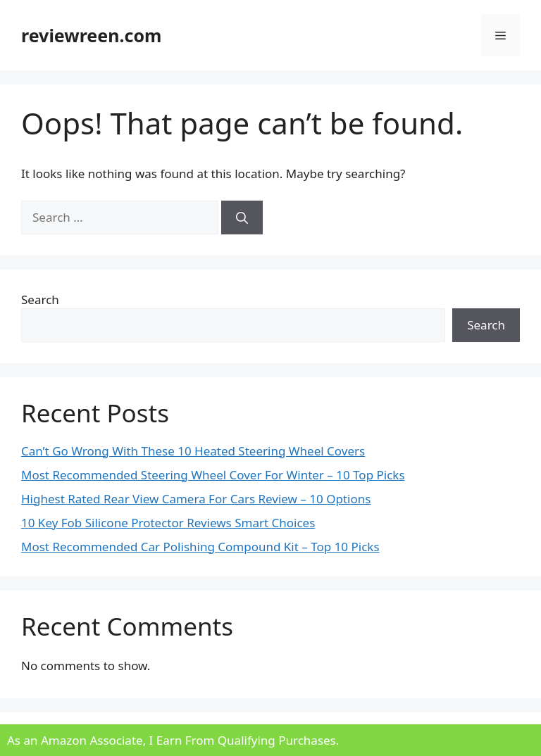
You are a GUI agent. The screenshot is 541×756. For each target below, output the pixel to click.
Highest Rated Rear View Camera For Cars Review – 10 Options (196, 499)
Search (40, 300)
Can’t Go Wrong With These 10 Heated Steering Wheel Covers (193, 451)
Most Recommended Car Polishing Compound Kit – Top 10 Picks (200, 547)
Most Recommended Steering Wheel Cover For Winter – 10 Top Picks (213, 475)
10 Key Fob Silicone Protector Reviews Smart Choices (168, 523)
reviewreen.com (91, 35)
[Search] (242, 218)
